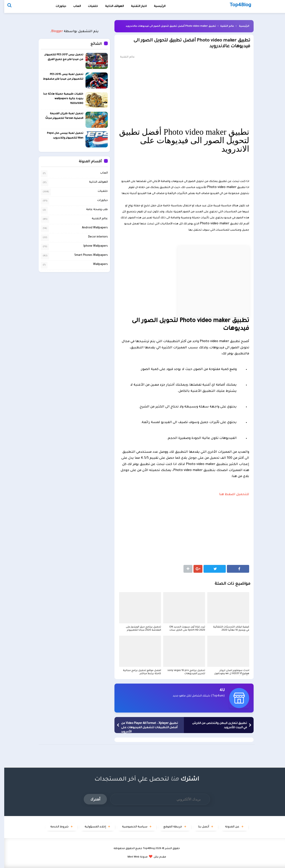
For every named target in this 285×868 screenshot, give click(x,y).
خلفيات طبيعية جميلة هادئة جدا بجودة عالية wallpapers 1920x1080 (59, 99)
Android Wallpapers (91, 228)
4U (218, 690)
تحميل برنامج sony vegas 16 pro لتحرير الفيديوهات (182, 672)
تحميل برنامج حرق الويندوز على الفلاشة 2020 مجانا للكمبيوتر (139, 629)
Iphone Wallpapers (91, 246)
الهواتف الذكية (94, 182)
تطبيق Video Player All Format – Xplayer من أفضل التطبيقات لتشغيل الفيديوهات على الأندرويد (145, 728)
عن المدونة (228, 827)
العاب (73, 6)
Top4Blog (145, 849)
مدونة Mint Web (133, 857)
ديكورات (57, 6)
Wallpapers (96, 265)
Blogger (53, 32)
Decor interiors (94, 237)
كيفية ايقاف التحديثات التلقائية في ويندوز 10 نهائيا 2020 (227, 629)
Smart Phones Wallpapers (87, 255)
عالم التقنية (223, 26)
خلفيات (89, 6)
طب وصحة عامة (93, 210)
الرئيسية (240, 26)
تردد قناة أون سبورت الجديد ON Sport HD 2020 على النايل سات (183, 629)
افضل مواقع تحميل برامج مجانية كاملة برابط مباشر (138, 672)
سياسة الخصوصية (130, 827)
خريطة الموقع (169, 827)
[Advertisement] (180, 93)
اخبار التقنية (135, 6)
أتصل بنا (199, 827)
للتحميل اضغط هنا (230, 495)
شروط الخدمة (55, 827)
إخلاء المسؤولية (91, 827)
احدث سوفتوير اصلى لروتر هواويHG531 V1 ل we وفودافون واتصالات (227, 674)
